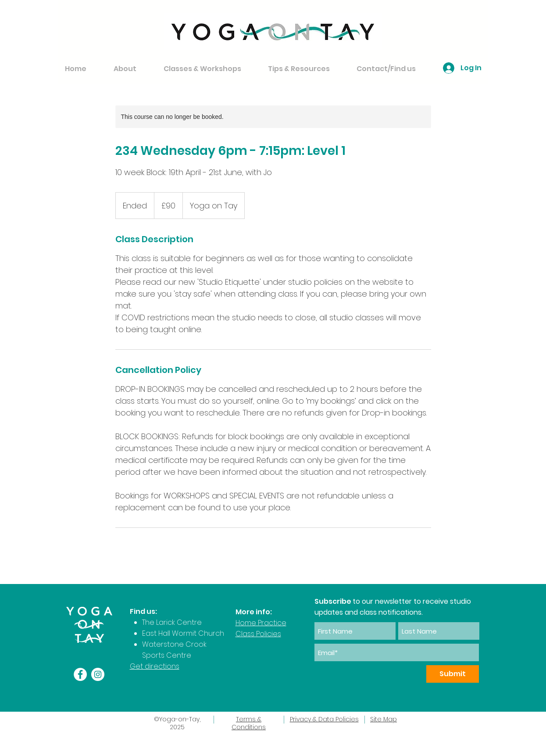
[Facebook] (80, 674)
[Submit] (453, 674)
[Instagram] (98, 674)
